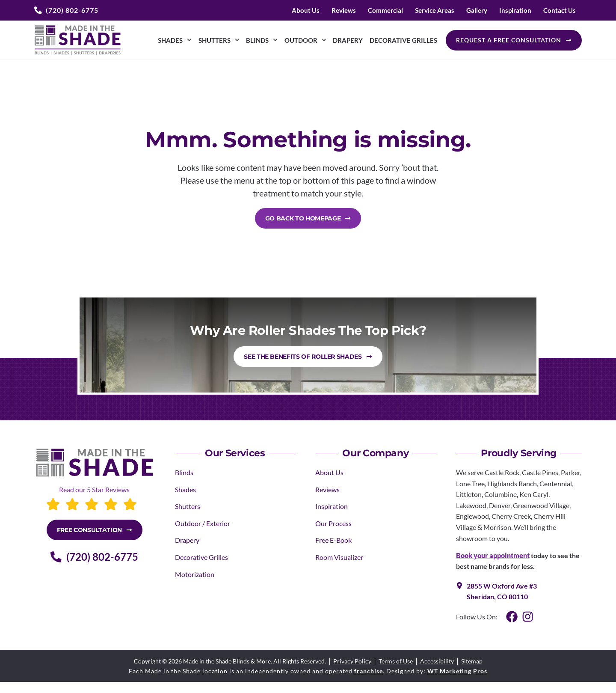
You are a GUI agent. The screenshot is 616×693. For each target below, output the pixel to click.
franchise (369, 671)
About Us (306, 10)
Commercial (385, 10)
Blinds (262, 40)
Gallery (477, 10)
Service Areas (435, 10)
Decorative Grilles (403, 40)
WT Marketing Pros (457, 671)
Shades (175, 40)
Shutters (219, 40)
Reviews (344, 10)
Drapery (348, 40)
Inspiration (515, 10)
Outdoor (305, 40)
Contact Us (560, 10)
